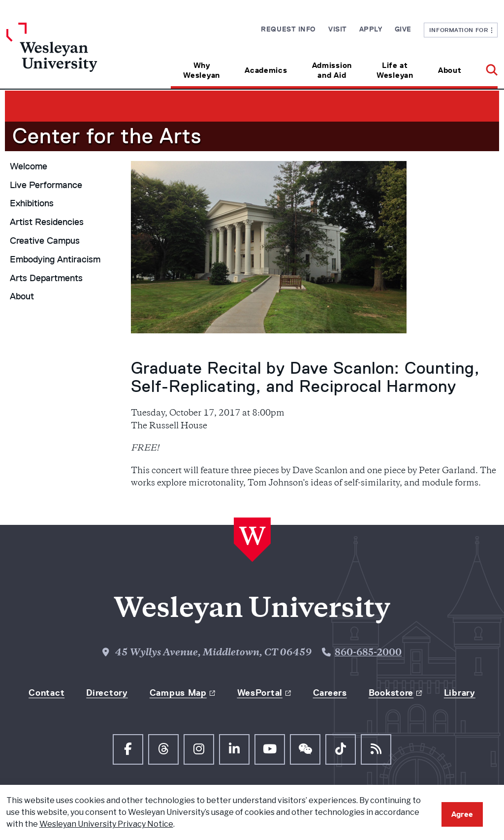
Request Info (288, 29)
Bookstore (391, 693)
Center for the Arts (107, 136)
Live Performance (46, 185)
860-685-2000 (368, 653)
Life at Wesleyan (395, 70)
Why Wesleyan (202, 70)
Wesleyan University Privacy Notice (106, 824)
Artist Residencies (47, 222)
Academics (266, 70)
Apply (371, 29)
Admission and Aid (332, 70)
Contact (47, 693)
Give (403, 29)
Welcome (29, 166)
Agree (462, 814)
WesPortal (260, 693)
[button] (486, 67)
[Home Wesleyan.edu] (68, 56)
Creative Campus (45, 241)
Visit (338, 29)
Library (460, 693)
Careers (330, 693)
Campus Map (178, 693)
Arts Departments (46, 278)
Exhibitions (32, 203)
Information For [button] (461, 30)
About (450, 70)
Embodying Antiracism (55, 259)
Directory (107, 693)
